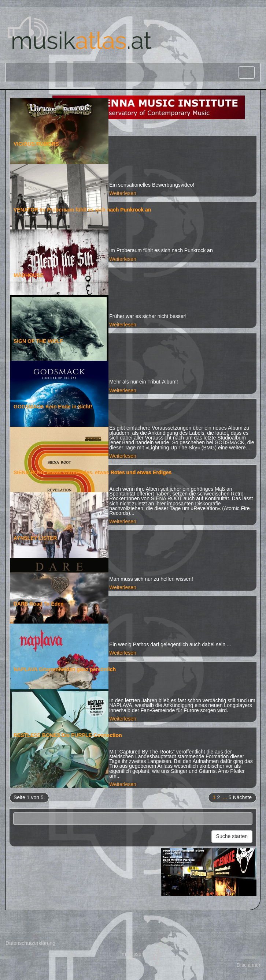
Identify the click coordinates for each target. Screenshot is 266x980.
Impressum (133, 954)
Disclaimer (249, 965)
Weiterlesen (123, 193)
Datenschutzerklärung (30, 943)
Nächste (242, 797)
